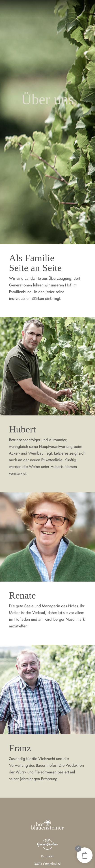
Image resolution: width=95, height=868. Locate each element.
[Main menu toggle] (85, 9)
